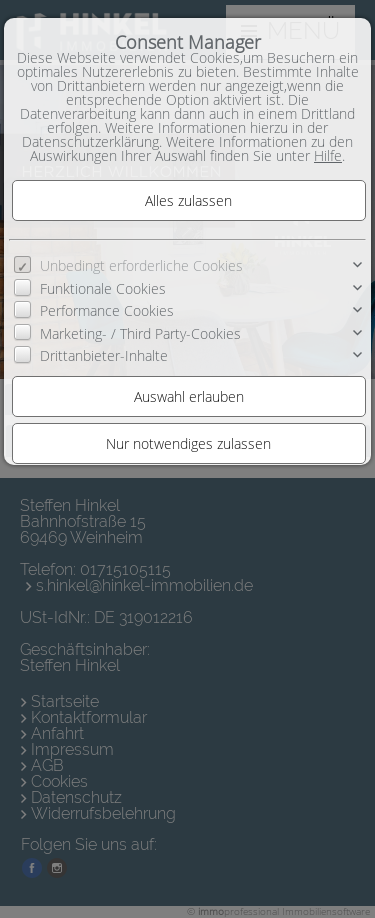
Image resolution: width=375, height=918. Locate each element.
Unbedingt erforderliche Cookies (141, 265)
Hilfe (328, 155)
